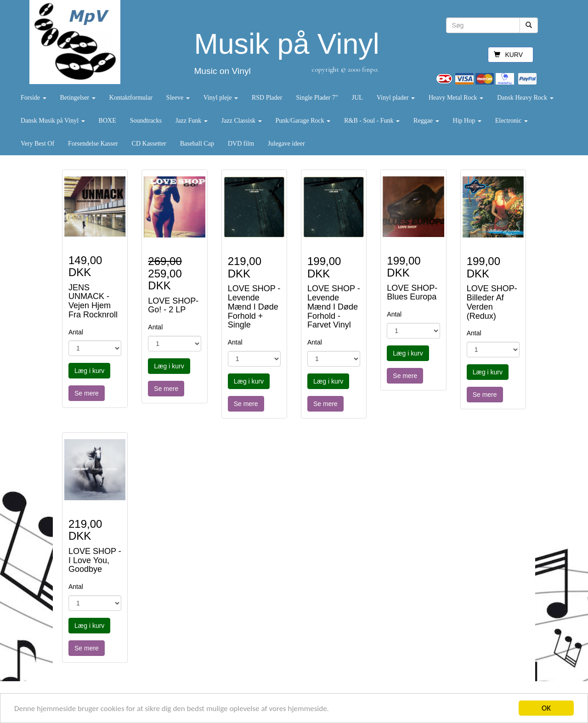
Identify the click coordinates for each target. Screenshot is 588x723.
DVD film (241, 144)
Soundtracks (146, 121)
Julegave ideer (286, 144)
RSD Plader (267, 98)
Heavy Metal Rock (456, 98)
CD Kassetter (149, 144)
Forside (34, 98)
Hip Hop (467, 121)
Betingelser (78, 98)
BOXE (107, 121)
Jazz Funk (192, 121)
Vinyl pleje (221, 98)
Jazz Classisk (242, 121)
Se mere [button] (87, 393)
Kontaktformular (131, 98)
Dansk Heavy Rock (525, 98)
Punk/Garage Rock (303, 121)
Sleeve (178, 98)
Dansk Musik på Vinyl (53, 121)
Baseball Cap (197, 144)
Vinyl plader (396, 98)
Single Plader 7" (317, 98)
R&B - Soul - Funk (372, 121)
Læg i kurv (89, 371)
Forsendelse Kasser (93, 144)
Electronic (512, 121)
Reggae (426, 121)
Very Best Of (37, 144)
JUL (357, 98)
